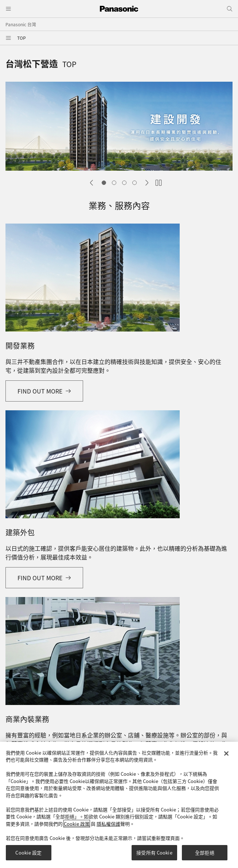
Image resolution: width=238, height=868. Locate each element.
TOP (22, 38)
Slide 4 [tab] (134, 183)
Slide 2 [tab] (114, 183)
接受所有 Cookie (154, 856)
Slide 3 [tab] (124, 183)
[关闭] (226, 757)
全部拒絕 (205, 856)
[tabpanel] (119, 127)
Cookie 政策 (77, 827)
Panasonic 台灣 (21, 24)
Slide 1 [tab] (104, 183)
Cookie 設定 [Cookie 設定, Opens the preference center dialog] (28, 856)
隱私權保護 (108, 827)
